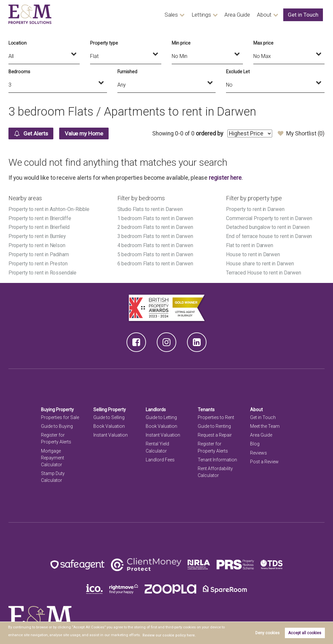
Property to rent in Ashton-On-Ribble (49, 209)
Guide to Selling (109, 415)
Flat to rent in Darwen (250, 244)
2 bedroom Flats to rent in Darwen (156, 227)
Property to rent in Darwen (255, 209)
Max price (263, 43)
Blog (255, 442)
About (268, 15)
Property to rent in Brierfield (40, 227)
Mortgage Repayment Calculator (53, 456)
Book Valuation (109, 424)
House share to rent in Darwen (260, 262)
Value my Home (86, 133)
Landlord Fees (160, 458)
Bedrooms (20, 72)
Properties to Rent (216, 415)
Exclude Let (238, 72)
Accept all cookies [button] (305, 633)
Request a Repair (215, 433)
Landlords (156, 408)
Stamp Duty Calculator (53, 475)
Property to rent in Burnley (38, 236)
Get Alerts (32, 133)
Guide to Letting (161, 415)
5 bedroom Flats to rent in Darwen (156, 253)
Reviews (259, 451)
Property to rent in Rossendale (43, 271)
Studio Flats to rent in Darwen (151, 209)
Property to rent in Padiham (39, 253)
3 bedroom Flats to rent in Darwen (156, 236)
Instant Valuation (111, 433)
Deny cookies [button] (267, 633)
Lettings (207, 15)
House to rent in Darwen (253, 253)
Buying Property (58, 408)
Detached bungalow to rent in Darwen (268, 227)
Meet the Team (265, 424)
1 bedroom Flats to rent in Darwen (156, 218)
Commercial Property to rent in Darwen (269, 218)
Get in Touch (305, 15)
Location (18, 43)
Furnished (127, 72)
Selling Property (110, 408)
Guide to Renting (214, 424)
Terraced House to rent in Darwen (264, 271)
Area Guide (241, 15)
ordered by (209, 133)
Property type (104, 43)
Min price (181, 43)
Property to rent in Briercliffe (40, 218)
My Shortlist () (301, 133)
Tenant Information (217, 458)
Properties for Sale (60, 415)
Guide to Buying (57, 424)
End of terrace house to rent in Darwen (269, 236)
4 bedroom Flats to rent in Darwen (156, 244)
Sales (178, 15)
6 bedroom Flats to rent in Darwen (156, 262)
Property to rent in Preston (38, 262)
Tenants (206, 408)
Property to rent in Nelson (37, 244)
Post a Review (264, 460)
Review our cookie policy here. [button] (167, 635)
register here (225, 178)
